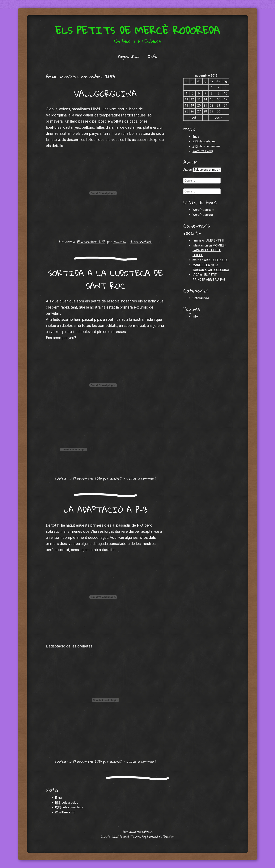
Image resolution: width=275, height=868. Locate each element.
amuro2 (120, 242)
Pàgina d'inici (129, 56)
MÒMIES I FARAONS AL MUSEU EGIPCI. (209, 250)
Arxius (188, 170)
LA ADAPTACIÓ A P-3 (106, 510)
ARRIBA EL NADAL (217, 260)
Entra (196, 137)
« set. (193, 118)
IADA (196, 275)
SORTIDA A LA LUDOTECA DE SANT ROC (106, 279)
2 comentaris (141, 242)
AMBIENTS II (215, 240)
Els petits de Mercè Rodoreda (138, 30)
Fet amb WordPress (138, 832)
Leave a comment (141, 478)
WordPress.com (203, 210)
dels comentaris (207, 146)
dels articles (204, 141)
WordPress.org (203, 151)
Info (152, 56)
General (198, 298)
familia (197, 240)
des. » (219, 118)
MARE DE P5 (201, 265)
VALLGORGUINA (106, 94)
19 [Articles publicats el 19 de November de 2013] (192, 105)
